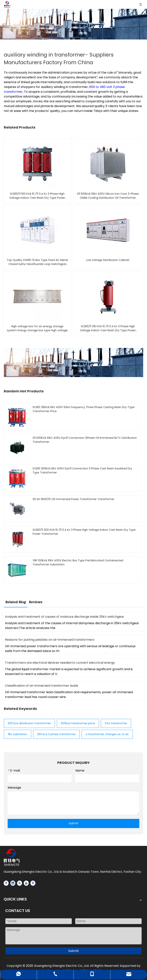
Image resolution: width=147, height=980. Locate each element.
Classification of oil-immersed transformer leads (42, 686)
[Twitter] (20, 883)
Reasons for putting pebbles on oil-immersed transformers (50, 640)
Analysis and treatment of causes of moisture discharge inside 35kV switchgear (65, 617)
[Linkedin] (13, 883)
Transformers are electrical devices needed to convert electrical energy (60, 663)
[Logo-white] (12, 857)
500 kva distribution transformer (29, 723)
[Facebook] (6, 883)
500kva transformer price (78, 723)
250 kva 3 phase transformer (56, 734)
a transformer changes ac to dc (107, 734)
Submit (73, 823)
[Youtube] (26, 883)
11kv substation (18, 734)
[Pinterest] (33, 883)
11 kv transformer (116, 723)
